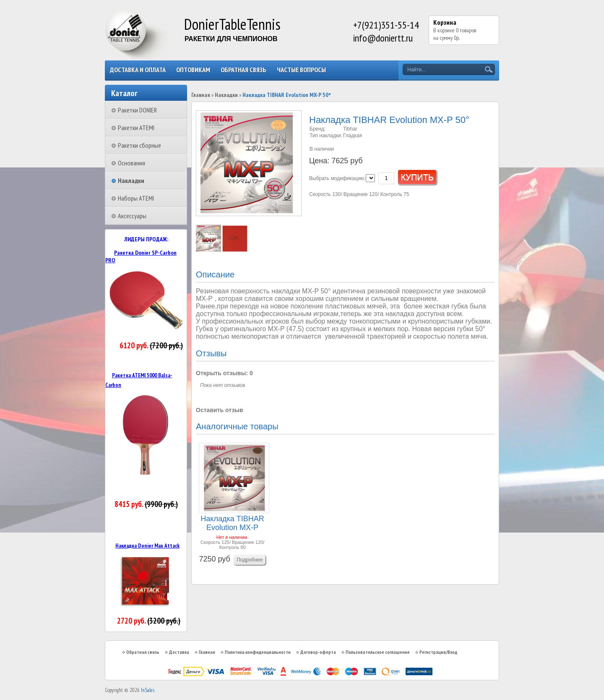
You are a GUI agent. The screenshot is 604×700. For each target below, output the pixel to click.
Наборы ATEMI (136, 198)
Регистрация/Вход (438, 652)
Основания (131, 163)
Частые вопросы (301, 70)
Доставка (179, 652)
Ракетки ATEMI (136, 128)
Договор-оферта (318, 652)
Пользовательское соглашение (378, 652)
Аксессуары (132, 216)
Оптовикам (193, 70)
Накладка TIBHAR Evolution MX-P (232, 523)
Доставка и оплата (138, 70)
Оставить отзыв (220, 410)
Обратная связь (243, 70)
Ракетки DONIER (137, 110)
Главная (201, 95)
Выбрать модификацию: (337, 178)
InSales (148, 690)
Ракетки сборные (139, 145)
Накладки (131, 180)
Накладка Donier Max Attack (147, 546)
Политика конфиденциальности (258, 652)
